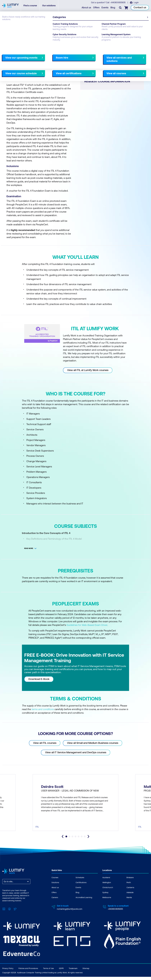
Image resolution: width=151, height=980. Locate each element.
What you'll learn (37, 60)
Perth (129, 887)
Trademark (73, 972)
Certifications (81, 887)
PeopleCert (18, 26)
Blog (113, 8)
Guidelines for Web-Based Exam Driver (87, 625)
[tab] (66, 841)
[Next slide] (73, 60)
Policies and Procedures (28, 972)
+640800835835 (118, 3)
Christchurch (108, 892)
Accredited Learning (84, 902)
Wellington (107, 887)
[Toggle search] (121, 8)
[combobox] (4, 886)
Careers (55, 902)
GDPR (61, 972)
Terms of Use (48, 972)
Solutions (55, 887)
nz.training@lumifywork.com (70, 913)
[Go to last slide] (63, 841)
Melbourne (107, 902)
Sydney (105, 897)
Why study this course (15, 60)
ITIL (28, 26)
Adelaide (130, 897)
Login (136, 3)
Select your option (88, 60)
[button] (38, 59)
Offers (97, 8)
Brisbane (130, 882)
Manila (129, 902)
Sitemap (86, 972)
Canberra (130, 892)
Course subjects (56, 60)
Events (105, 8)
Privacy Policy (8, 972)
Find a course (32, 6)
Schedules (80, 882)
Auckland (106, 882)
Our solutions (50, 6)
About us (87, 8)
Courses (6, 26)
